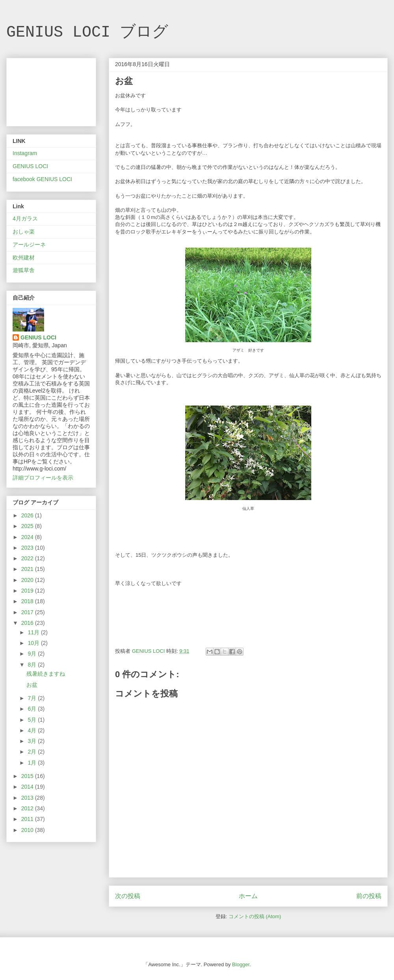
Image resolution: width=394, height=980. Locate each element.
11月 (34, 632)
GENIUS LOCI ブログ (87, 32)
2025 (28, 526)
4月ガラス (25, 219)
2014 (28, 787)
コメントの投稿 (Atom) (255, 916)
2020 (28, 580)
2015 (28, 776)
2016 (28, 623)
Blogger (241, 964)
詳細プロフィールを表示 (43, 478)
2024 (28, 537)
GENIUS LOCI (30, 166)
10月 (34, 643)
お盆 (32, 685)
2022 (28, 558)
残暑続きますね (46, 674)
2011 (28, 819)
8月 (33, 665)
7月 (33, 698)
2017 (28, 612)
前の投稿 (369, 896)
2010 (28, 830)
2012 (28, 808)
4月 (33, 730)
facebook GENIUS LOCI (42, 179)
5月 (33, 720)
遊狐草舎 (24, 270)
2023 (28, 548)
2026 (28, 515)
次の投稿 (128, 896)
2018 (28, 601)
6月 (33, 709)
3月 (33, 741)
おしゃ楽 (24, 232)
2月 (33, 752)
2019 (28, 591)
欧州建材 (24, 258)
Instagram (25, 153)
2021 (28, 569)
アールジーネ (29, 245)
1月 (33, 763)
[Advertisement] (51, 91)
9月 (33, 654)
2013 (28, 798)
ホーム (248, 896)
